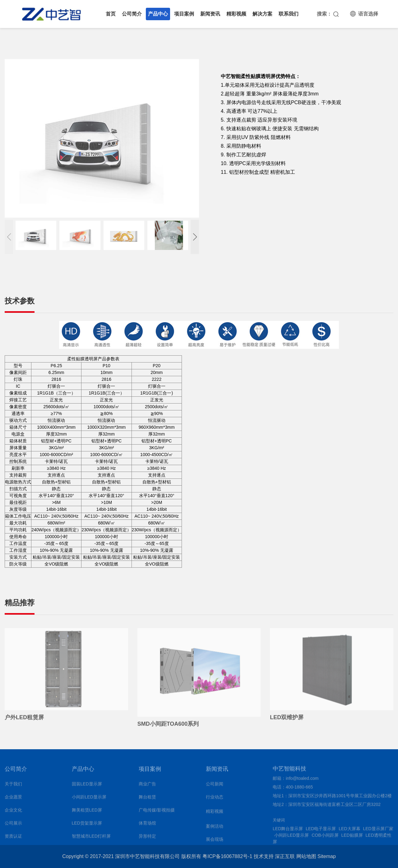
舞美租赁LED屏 (87, 812)
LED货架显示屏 (87, 825)
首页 (111, 14)
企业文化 (13, 812)
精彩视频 (236, 14)
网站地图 (306, 856)
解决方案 (262, 14)
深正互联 (285, 856)
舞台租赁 (147, 799)
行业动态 (215, 799)
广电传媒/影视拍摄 (157, 812)
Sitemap (327, 856)
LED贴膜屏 (352, 837)
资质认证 (13, 838)
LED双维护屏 (287, 720)
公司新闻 (215, 786)
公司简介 (132, 14)
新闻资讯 (210, 14)
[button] (195, 237)
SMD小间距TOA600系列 (168, 726)
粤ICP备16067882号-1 (227, 856)
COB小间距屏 (325, 837)
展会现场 (215, 842)
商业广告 (147, 786)
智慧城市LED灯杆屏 (91, 838)
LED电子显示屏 (321, 831)
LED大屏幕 (349, 831)
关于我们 (13, 786)
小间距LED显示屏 (89, 799)
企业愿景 (13, 799)
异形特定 (147, 838)
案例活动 (215, 829)
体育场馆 (147, 825)
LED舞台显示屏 (288, 831)
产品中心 (158, 14)
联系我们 (289, 14)
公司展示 (13, 825)
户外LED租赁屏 (24, 720)
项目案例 (184, 14)
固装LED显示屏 (87, 786)
